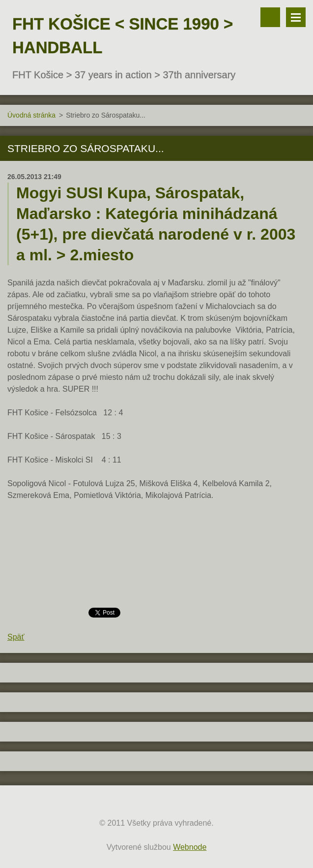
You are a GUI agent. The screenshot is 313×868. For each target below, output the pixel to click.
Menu (296, 17)
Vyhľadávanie (270, 17)
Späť (16, 637)
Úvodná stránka (31, 115)
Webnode (190, 847)
